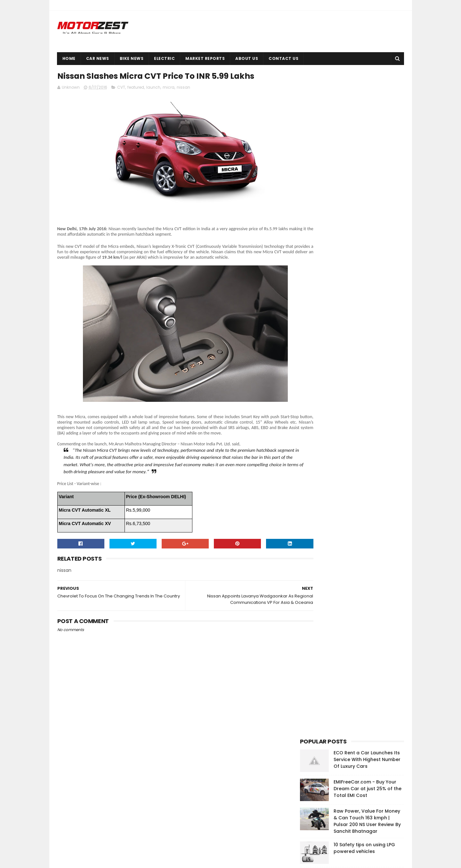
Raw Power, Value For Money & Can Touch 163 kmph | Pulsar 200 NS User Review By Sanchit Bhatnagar (367, 155)
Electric (164, 58)
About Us (247, 58)
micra (169, 89)
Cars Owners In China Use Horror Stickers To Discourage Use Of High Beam (365, 830)
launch (153, 89)
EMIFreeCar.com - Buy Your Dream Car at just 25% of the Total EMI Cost (368, 122)
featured (136, 89)
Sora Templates (93, 860)
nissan (183, 89)
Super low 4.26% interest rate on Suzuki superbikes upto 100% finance (368, 243)
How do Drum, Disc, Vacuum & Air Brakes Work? (369, 269)
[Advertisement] (348, 387)
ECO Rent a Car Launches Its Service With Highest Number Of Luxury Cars (367, 93)
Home (69, 58)
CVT (121, 89)
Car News (98, 58)
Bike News (132, 58)
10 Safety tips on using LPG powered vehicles (364, 182)
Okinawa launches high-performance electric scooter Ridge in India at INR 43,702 (369, 214)
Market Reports (205, 58)
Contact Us (283, 58)
